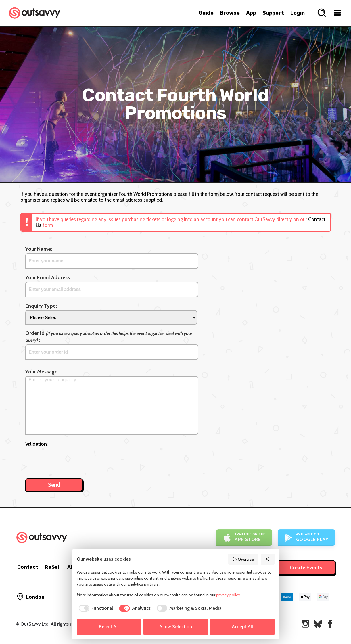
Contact (28, 567)
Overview (243, 559)
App (251, 13)
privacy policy (228, 595)
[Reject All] (268, 559)
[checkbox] (95, 608)
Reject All (109, 627)
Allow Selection (176, 627)
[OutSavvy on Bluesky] (318, 624)
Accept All (242, 627)
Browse (230, 13)
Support (273, 13)
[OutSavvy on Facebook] (330, 624)
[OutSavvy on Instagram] (305, 624)
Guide (206, 13)
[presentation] (69, 460)
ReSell (53, 567)
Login (298, 13)
